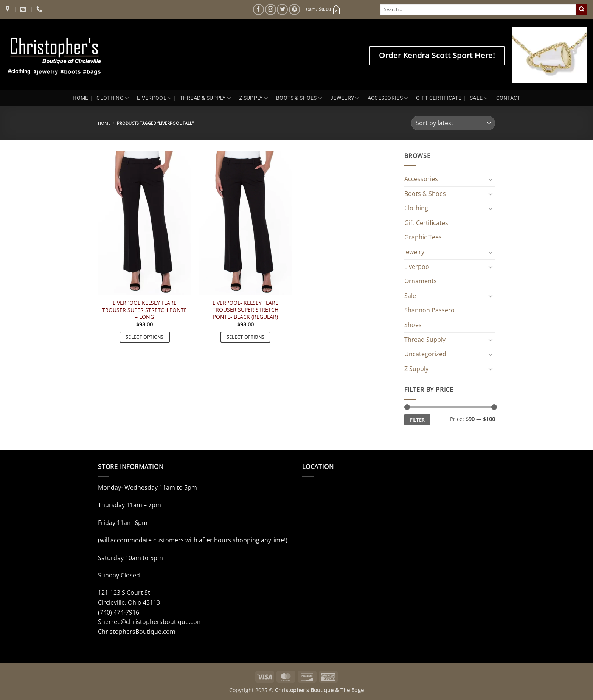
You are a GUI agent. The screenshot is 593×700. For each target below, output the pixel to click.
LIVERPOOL (154, 98)
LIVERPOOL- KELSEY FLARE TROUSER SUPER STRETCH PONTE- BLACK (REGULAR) (245, 310)
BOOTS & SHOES (299, 98)
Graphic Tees (423, 237)
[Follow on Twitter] (282, 9)
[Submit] (582, 9)
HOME (80, 98)
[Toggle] (491, 179)
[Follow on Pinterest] (294, 9)
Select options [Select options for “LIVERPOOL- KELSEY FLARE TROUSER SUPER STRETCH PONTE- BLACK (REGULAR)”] (246, 337)
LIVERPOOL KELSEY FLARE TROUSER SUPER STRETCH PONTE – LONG (144, 310)
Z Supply (416, 369)
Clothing (416, 208)
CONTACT (508, 98)
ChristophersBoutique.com (137, 632)
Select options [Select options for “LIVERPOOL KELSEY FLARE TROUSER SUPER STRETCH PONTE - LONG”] (145, 337)
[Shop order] (453, 123)
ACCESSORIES (388, 98)
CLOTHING (113, 98)
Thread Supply (425, 340)
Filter (417, 420)
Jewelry (414, 252)
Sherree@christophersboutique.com (150, 622)
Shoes (413, 325)
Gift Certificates (426, 223)
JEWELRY (345, 98)
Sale (410, 296)
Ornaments (421, 281)
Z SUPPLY (253, 98)
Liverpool (418, 267)
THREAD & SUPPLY (205, 98)
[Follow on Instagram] (271, 9)
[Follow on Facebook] (258, 9)
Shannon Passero (429, 310)
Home (104, 123)
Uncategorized (425, 354)
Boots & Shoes (425, 194)
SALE (479, 98)
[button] (323, 9)
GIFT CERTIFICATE (439, 98)
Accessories (421, 179)
